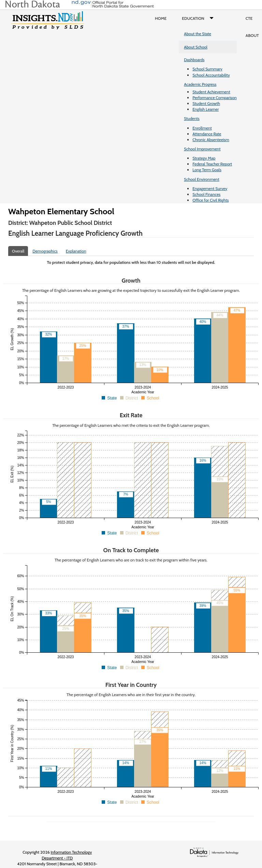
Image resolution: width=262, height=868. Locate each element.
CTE (249, 18)
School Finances (206, 194)
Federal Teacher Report (212, 164)
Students (192, 118)
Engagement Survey (210, 188)
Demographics (45, 251)
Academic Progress (200, 84)
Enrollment (202, 128)
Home (161, 18)
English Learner (206, 109)
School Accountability (211, 75)
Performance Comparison (215, 98)
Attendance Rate (207, 134)
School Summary (207, 69)
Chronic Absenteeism (211, 140)
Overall (18, 251)
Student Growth (206, 103)
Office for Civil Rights (210, 200)
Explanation (76, 251)
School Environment (202, 179)
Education (199, 18)
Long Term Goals (207, 170)
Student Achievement (211, 92)
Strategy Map (204, 158)
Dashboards (194, 60)
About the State (198, 34)
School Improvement (202, 149)
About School (196, 47)
